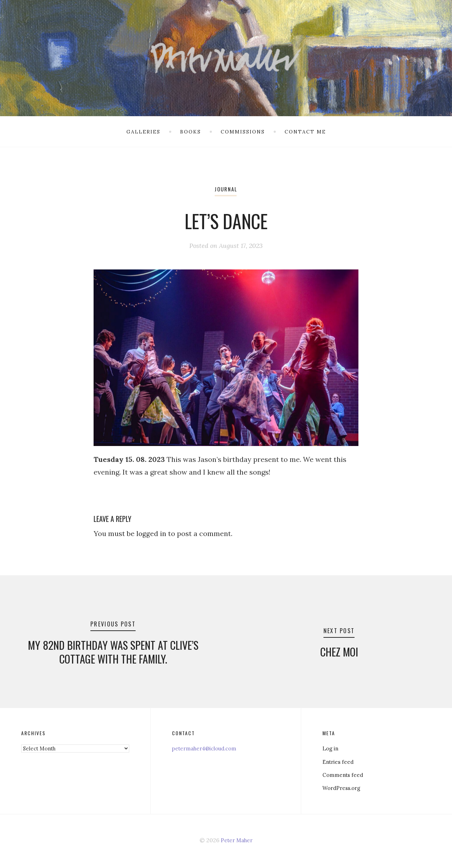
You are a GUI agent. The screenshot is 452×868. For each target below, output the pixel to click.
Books (191, 132)
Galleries (143, 132)
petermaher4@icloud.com (207, 750)
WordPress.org (343, 789)
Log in (331, 750)
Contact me (305, 132)
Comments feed (344, 776)
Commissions (243, 132)
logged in (151, 533)
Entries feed (339, 763)
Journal (226, 189)
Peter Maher (237, 842)
